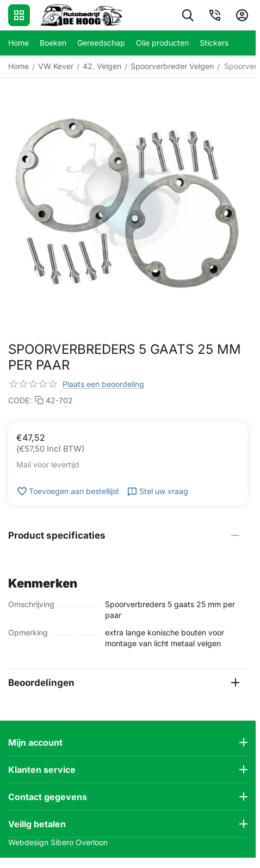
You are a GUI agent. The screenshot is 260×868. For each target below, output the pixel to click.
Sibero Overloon (79, 842)
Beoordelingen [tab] (124, 683)
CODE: (20, 400)
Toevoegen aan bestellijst (68, 491)
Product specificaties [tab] (124, 535)
